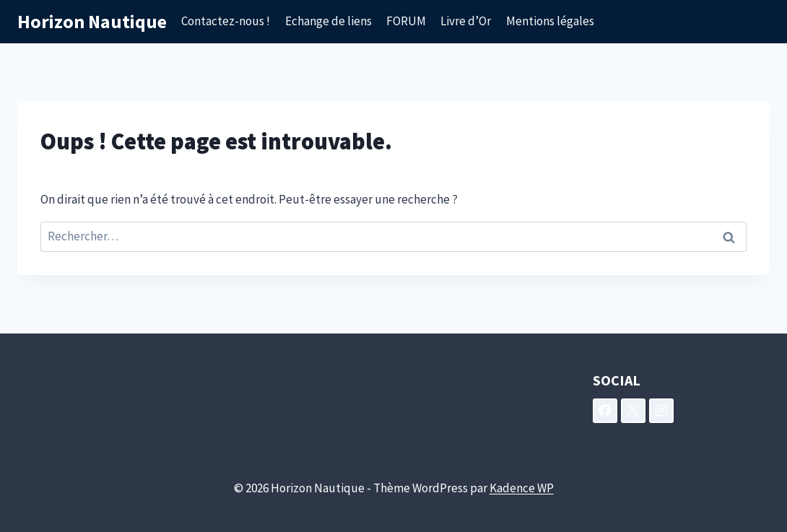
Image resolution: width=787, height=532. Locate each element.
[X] (633, 411)
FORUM (406, 21)
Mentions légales (550, 21)
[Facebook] (605, 411)
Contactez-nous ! (226, 21)
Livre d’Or (466, 21)
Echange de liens (329, 21)
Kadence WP (522, 488)
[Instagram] (661, 411)
